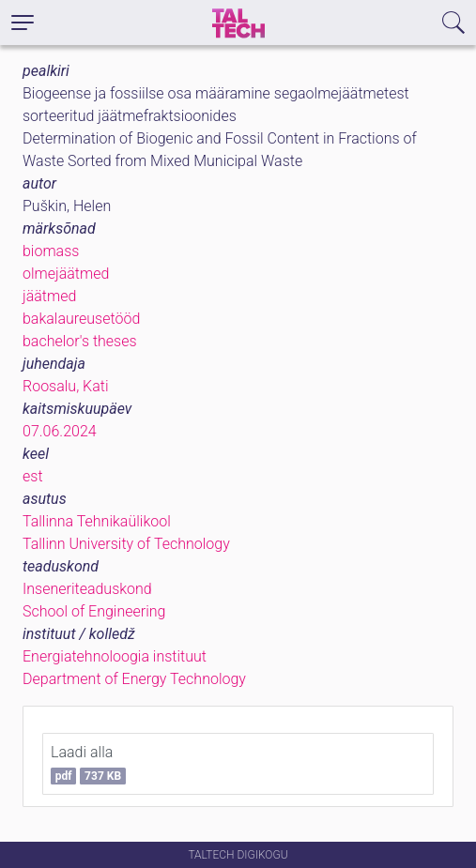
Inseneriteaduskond (87, 589)
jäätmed (49, 296)
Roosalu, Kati (66, 386)
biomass (51, 251)
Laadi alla (88, 764)
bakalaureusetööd (81, 319)
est (33, 476)
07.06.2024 (60, 431)
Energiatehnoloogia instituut (115, 656)
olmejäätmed (66, 274)
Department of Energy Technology (134, 679)
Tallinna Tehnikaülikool (97, 521)
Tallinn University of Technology (126, 544)
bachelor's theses (80, 341)
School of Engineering (94, 611)
